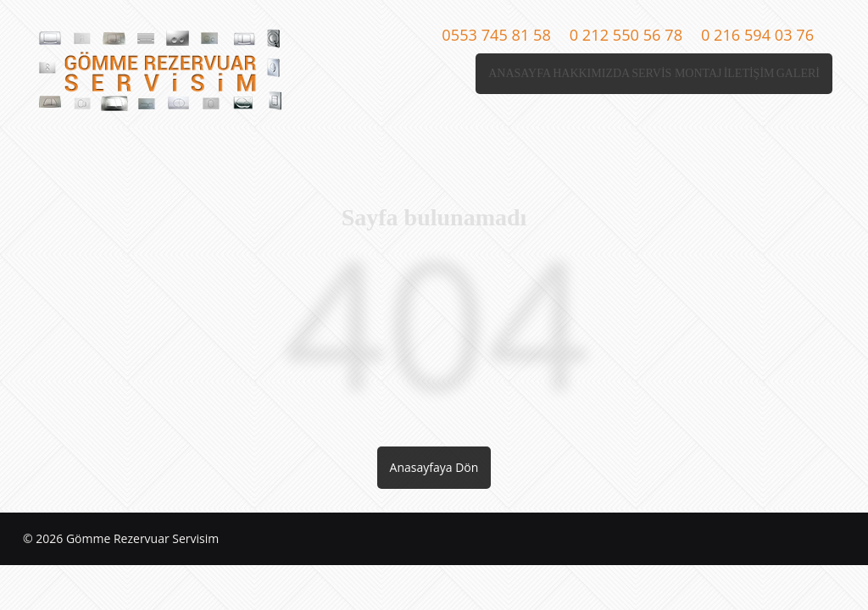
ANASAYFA (402, 73)
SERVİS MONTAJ (611, 73)
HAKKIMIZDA (498, 73)
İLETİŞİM (710, 73)
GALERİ (785, 73)
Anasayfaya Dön (434, 467)
